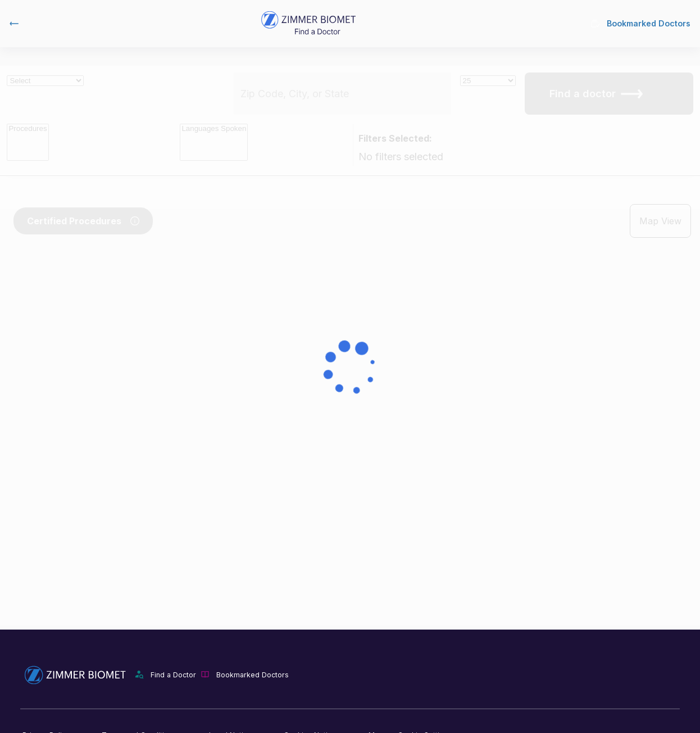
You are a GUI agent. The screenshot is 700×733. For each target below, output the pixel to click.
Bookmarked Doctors (641, 23)
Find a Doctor (173, 675)
